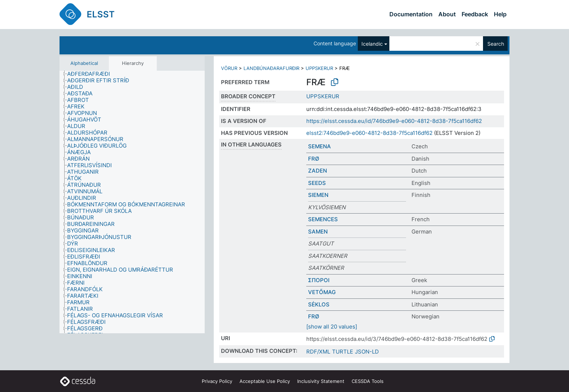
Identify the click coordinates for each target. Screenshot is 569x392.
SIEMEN (318, 195)
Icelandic (372, 44)
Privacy (217, 381)
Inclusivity (321, 381)
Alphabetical (84, 63)
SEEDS (317, 183)
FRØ (314, 159)
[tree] (132, 202)
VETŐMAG (322, 292)
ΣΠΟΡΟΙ (319, 280)
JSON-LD (367, 352)
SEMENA (320, 146)
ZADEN (318, 171)
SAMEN (318, 232)
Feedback (475, 14)
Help (500, 14)
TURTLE (343, 352)
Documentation (411, 14)
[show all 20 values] (332, 327)
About (447, 14)
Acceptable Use (265, 381)
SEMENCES (323, 219)
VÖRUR (229, 68)
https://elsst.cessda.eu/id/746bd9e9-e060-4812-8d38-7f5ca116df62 (394, 121)
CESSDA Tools (368, 381)
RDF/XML (318, 352)
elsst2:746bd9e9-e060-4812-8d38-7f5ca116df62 (369, 133)
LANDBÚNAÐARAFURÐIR (271, 68)
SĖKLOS (319, 304)
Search (496, 44)
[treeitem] (92, 74)
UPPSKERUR (319, 68)
